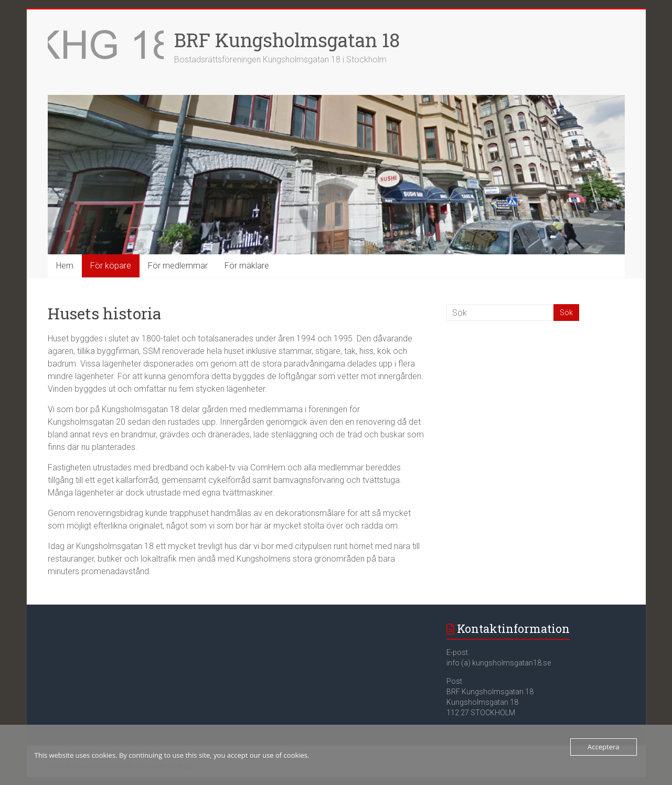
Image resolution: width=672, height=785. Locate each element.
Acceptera (603, 747)
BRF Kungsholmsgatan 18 (287, 40)
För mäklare (247, 266)
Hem (65, 266)
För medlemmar (178, 266)
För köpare (111, 266)
